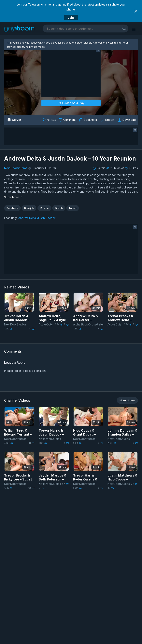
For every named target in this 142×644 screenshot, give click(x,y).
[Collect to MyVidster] (88, 120)
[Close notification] (136, 11)
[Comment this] (67, 120)
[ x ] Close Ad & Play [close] (71, 103)
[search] (124, 28)
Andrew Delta (27, 218)
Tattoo (73, 208)
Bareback (12, 208)
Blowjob (29, 208)
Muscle (44, 208)
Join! (71, 18)
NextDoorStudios (16, 168)
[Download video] (127, 120)
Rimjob (59, 208)
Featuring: (10, 218)
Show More (14, 197)
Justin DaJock (46, 218)
